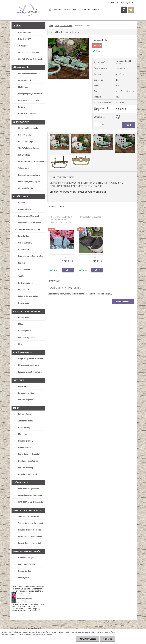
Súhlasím (108, 639)
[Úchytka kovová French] (68, 39)
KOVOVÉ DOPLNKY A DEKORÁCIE (92, 192)
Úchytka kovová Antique (91, 217)
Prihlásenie (115, 2)
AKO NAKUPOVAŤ (70, 10)
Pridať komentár (123, 302)
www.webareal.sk (34, 628)
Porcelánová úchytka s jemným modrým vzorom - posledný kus (62, 220)
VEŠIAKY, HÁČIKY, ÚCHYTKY (62, 192)
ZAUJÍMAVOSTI (93, 10)
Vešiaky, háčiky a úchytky (64, 26)
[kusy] (97, 124)
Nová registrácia (127, 2)
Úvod (51, 26)
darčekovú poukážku (30, 604)
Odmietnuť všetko (88, 639)
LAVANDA (58, 10)
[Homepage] (49, 10)
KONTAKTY (82, 10)
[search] (124, 10)
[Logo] (28, 10)
